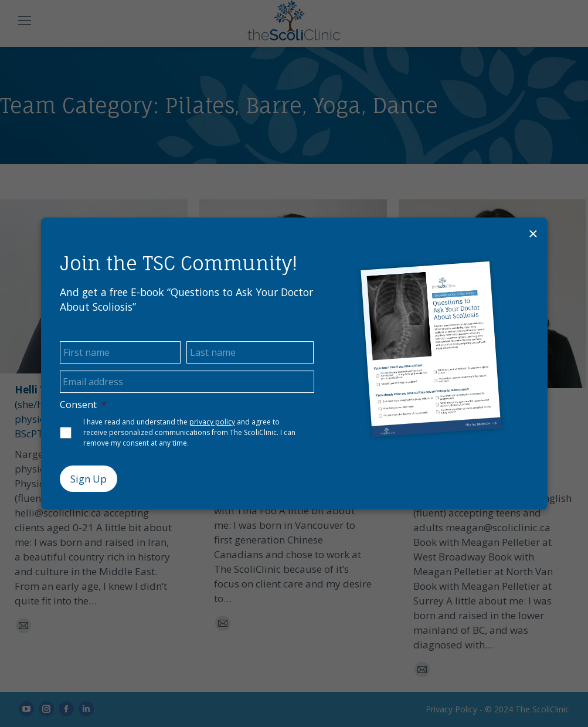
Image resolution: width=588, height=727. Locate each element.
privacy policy (212, 422)
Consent (83, 405)
